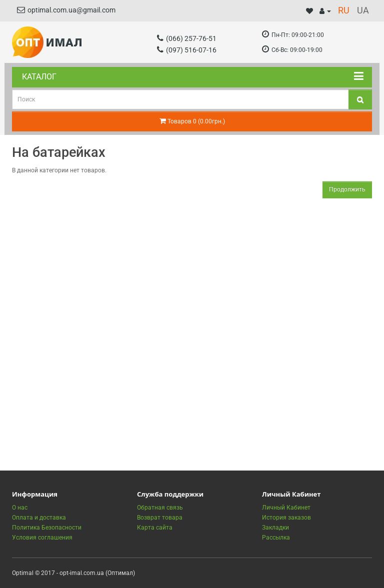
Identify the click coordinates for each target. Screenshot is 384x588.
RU (344, 10)
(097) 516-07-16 (187, 50)
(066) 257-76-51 (187, 38)
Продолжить (347, 189)
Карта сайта (155, 528)
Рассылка (276, 538)
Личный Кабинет (286, 508)
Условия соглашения (42, 538)
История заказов (286, 518)
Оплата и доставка (39, 518)
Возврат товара (160, 518)
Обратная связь (160, 508)
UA (363, 10)
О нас (20, 508)
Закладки (275, 528)
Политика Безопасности (47, 528)
